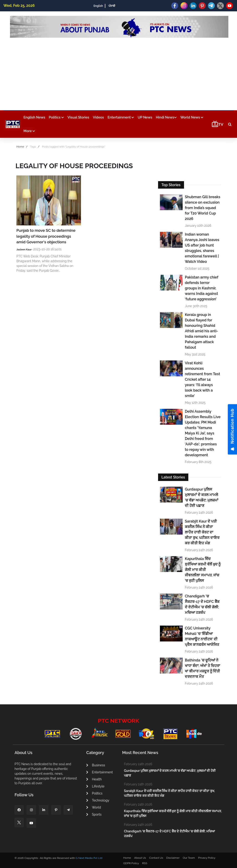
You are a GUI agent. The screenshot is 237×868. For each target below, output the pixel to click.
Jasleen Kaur (24, 250)
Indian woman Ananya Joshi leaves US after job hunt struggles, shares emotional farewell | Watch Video (202, 248)
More (29, 131)
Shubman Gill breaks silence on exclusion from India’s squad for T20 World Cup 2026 (203, 208)
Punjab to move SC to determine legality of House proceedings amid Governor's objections (46, 236)
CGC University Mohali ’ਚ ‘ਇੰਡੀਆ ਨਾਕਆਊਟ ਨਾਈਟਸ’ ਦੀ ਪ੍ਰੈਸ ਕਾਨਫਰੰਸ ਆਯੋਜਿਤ (202, 636)
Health (94, 779)
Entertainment (121, 117)
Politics (56, 117)
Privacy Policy (207, 858)
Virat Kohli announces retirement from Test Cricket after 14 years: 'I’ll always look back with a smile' (203, 379)
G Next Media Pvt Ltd (89, 858)
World (93, 807)
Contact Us (156, 858)
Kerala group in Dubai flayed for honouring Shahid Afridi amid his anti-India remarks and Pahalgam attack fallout (202, 331)
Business (96, 765)
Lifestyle (95, 786)
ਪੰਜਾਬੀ (112, 6)
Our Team (189, 858)
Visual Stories (78, 117)
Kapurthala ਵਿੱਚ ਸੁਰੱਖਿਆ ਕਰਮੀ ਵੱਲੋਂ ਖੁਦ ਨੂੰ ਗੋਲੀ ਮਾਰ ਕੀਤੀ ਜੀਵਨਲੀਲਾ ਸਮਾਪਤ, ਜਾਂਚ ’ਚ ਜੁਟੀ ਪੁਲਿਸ (203, 570)
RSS (145, 863)
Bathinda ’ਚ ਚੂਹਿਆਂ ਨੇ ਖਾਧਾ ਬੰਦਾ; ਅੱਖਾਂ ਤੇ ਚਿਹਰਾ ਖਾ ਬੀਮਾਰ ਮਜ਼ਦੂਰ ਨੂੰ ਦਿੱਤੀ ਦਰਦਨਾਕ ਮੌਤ (203, 668)
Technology (98, 800)
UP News (145, 117)
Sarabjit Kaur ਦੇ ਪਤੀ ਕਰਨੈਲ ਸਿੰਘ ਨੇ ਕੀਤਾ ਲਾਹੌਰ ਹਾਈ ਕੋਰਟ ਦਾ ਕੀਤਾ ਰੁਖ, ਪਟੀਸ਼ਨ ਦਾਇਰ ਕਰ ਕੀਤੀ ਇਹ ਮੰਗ (202, 532)
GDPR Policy (131, 863)
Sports (94, 814)
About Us (140, 858)
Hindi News (166, 117)
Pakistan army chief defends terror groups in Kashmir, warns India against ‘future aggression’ (202, 288)
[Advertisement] (119, 72)
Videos (98, 117)
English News (34, 117)
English (98, 6)
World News (192, 117)
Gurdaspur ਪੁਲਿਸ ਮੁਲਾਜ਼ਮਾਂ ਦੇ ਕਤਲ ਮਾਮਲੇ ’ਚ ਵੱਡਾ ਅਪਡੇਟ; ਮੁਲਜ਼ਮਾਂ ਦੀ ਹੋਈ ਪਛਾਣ (202, 497)
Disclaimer (173, 858)
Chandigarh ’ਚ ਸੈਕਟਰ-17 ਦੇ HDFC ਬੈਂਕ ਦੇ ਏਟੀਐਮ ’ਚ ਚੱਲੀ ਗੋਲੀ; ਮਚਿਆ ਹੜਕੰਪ (202, 604)
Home (20, 147)
